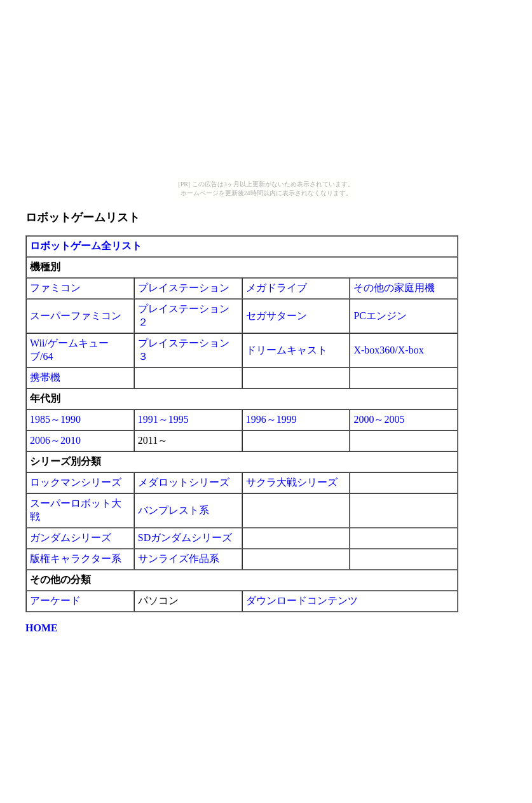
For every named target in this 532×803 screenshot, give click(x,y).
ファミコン (55, 288)
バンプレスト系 (174, 510)
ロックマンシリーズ (76, 482)
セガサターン (276, 316)
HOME (42, 628)
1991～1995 (163, 419)
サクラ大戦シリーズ (292, 482)
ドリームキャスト (287, 350)
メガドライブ (276, 288)
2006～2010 (55, 440)
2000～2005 (379, 419)
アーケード (55, 601)
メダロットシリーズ (184, 482)
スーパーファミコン (76, 316)
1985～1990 (55, 419)
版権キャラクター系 (76, 559)
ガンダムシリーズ (71, 538)
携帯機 (45, 377)
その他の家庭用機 (394, 288)
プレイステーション (184, 288)
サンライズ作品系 (179, 559)
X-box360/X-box (388, 350)
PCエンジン (380, 316)
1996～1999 (271, 419)
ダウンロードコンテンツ (302, 601)
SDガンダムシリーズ (185, 538)
